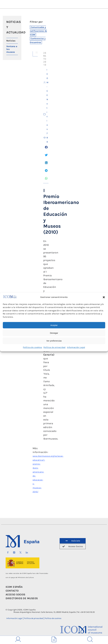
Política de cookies (32, 347)
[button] (104, 297)
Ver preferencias (54, 341)
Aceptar (54, 325)
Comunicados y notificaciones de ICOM (38, 31)
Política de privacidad (54, 347)
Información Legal (76, 347)
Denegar (54, 333)
